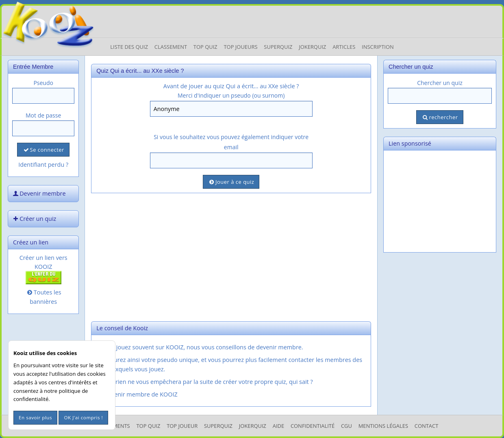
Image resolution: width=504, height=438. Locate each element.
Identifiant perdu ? (43, 165)
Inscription (378, 47)
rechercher (440, 117)
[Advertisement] (231, 256)
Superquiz (278, 47)
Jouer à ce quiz (231, 182)
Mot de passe (43, 115)
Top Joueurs (240, 47)
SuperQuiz (218, 426)
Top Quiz (205, 47)
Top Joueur (182, 426)
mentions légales (383, 426)
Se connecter (43, 150)
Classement (171, 47)
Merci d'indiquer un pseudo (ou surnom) (231, 95)
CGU (346, 426)
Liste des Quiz (129, 47)
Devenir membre (39, 193)
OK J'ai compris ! (83, 417)
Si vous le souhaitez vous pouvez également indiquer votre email (231, 142)
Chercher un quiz (440, 83)
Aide (278, 426)
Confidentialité (313, 426)
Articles (344, 47)
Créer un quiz (34, 219)
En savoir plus (35, 417)
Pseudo (43, 83)
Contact (427, 426)
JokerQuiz (312, 47)
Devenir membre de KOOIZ (136, 394)
